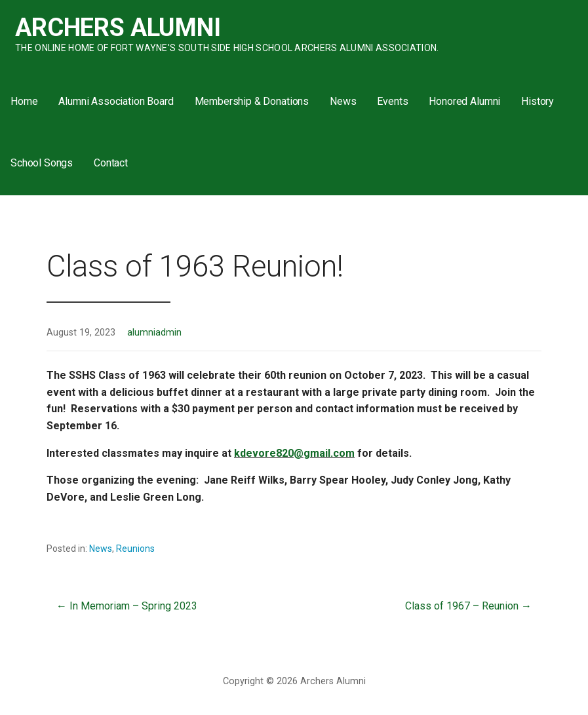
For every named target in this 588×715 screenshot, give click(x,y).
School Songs (42, 163)
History (538, 101)
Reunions (135, 549)
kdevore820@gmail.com (294, 453)
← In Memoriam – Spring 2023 (127, 606)
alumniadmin (154, 333)
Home (24, 101)
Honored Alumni (464, 101)
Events (392, 101)
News (343, 101)
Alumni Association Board (116, 101)
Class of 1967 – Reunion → (468, 606)
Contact (111, 163)
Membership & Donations (252, 101)
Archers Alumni (118, 28)
